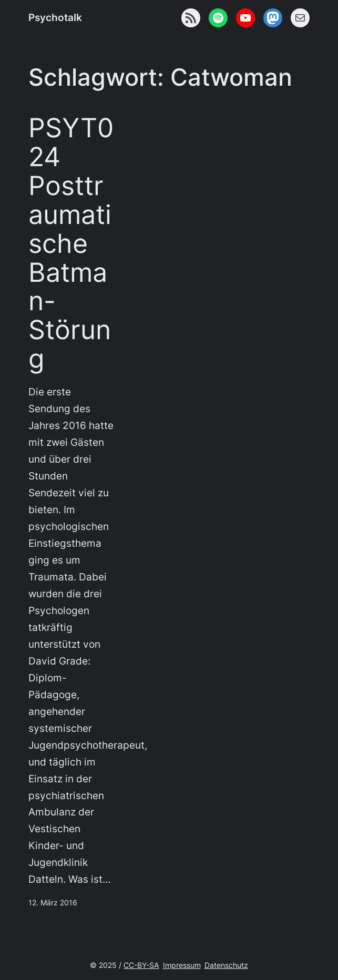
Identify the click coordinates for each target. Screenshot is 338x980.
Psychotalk (55, 18)
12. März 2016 (53, 902)
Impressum (182, 965)
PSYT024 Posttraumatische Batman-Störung (71, 243)
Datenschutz (226, 965)
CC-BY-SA (141, 965)
